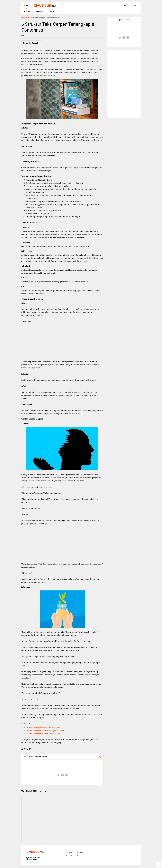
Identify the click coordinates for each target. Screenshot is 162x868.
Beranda (69, 852)
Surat (63, 11)
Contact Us (69, 856)
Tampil (35, 43)
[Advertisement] (62, 344)
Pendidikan (39, 11)
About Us (80, 852)
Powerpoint (52, 11)
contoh (28, 18)
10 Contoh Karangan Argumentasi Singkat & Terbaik (45, 731)
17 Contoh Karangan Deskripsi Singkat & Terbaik (44, 734)
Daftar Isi (80, 856)
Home (27, 11)
